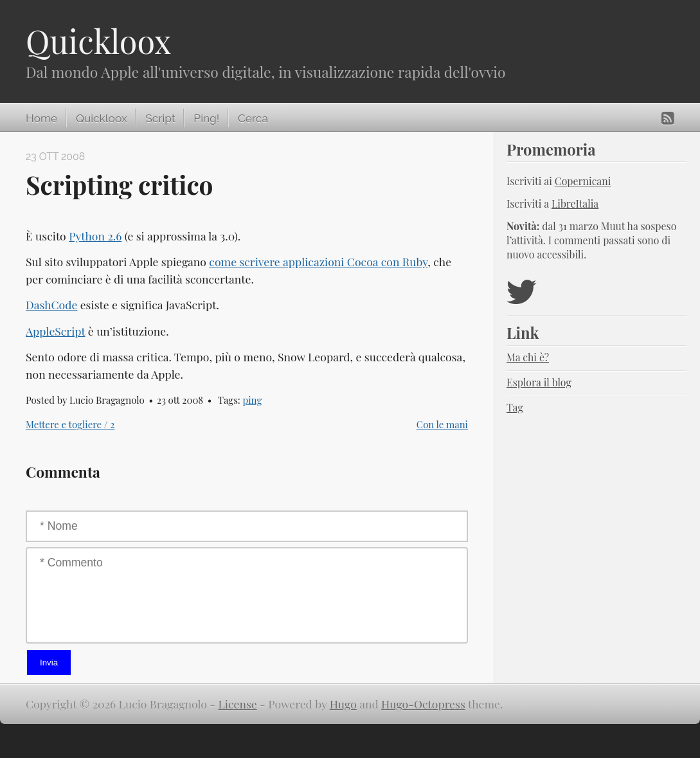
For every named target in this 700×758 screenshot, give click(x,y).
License (238, 704)
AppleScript (55, 331)
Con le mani (442, 424)
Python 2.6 (95, 236)
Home (41, 118)
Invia (49, 663)
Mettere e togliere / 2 (70, 424)
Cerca (253, 118)
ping (253, 400)
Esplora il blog (539, 382)
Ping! (206, 118)
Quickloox (98, 41)
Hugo (343, 704)
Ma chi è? (528, 357)
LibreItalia (575, 203)
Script (160, 118)
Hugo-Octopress (423, 704)
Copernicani (583, 181)
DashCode (51, 304)
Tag (515, 407)
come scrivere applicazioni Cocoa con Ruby (318, 261)
